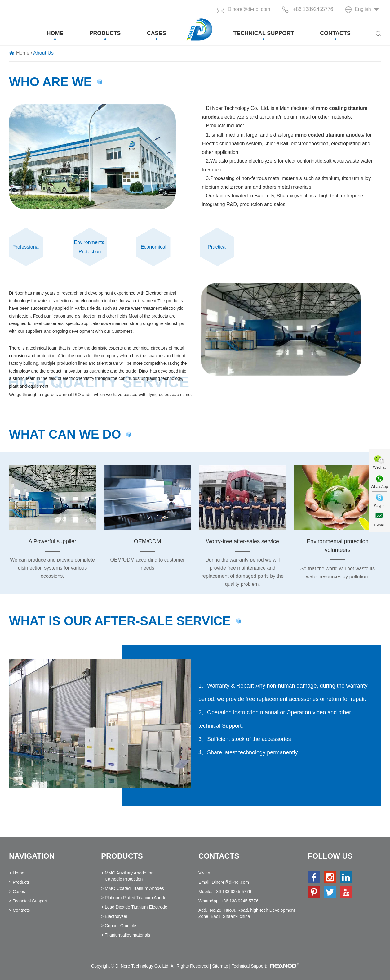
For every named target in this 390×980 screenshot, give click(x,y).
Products (105, 33)
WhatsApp (379, 487)
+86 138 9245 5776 (239, 901)
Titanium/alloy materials (128, 935)
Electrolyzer (116, 916)
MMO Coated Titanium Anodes (134, 888)
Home (55, 33)
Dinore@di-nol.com (249, 9)
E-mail (379, 525)
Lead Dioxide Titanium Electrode (136, 907)
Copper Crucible (120, 926)
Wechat (379, 467)
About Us (43, 53)
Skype (379, 506)
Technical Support (264, 33)
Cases (157, 33)
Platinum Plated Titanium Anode (135, 898)
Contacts (335, 33)
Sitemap (220, 966)
